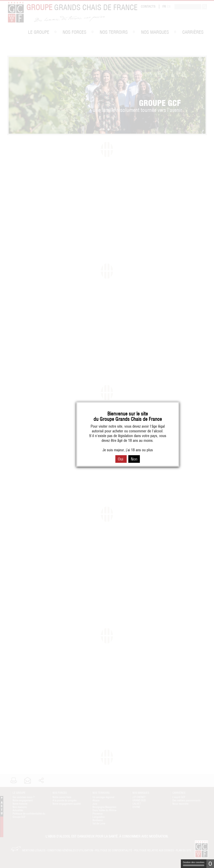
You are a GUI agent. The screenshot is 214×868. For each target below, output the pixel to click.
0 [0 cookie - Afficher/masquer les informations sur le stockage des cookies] (210, 864)
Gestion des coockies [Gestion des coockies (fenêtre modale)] (194, 864)
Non (134, 459)
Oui (121, 459)
